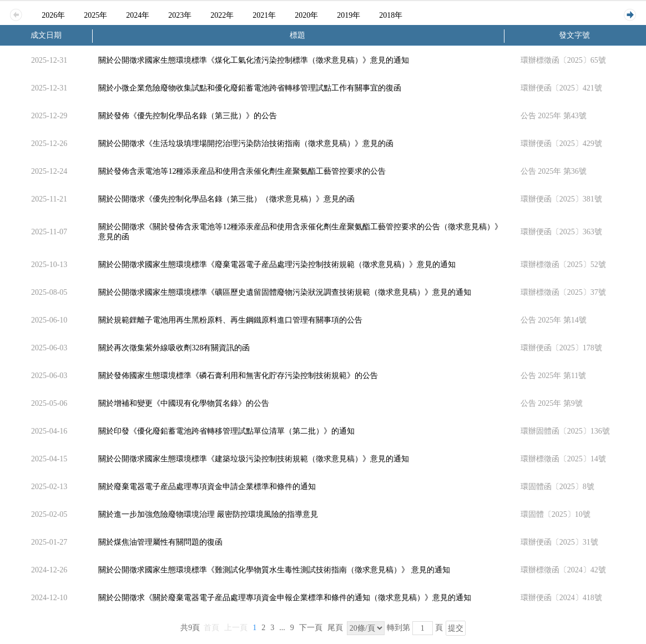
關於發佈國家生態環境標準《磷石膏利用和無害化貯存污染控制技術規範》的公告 (238, 376)
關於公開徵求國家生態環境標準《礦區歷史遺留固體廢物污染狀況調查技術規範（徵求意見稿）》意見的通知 (285, 292)
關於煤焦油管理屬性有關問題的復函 (160, 542)
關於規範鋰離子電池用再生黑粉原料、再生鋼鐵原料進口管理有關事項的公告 (230, 320)
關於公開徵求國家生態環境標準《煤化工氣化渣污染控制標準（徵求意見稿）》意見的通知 (254, 60)
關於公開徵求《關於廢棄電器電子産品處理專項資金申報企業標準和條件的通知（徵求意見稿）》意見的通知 (285, 598)
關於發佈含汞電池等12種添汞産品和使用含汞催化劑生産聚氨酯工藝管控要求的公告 (242, 171)
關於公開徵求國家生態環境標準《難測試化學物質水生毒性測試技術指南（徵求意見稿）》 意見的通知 (274, 570)
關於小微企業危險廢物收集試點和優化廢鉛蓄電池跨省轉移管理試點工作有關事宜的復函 (250, 88)
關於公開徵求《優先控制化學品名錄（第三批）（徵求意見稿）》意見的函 (226, 199)
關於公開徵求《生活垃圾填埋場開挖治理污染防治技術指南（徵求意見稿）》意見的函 (246, 144)
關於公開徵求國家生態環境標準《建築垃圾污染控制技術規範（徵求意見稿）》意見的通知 (254, 459)
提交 (456, 628)
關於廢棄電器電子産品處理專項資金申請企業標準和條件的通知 (207, 487)
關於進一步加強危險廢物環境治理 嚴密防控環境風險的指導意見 (208, 514)
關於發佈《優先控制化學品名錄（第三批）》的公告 (188, 116)
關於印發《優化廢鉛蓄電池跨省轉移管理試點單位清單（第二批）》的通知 (226, 431)
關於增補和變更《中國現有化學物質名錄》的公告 (184, 403)
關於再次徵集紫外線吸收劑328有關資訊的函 (174, 348)
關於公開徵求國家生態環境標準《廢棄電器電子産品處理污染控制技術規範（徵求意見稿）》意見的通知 (277, 265)
